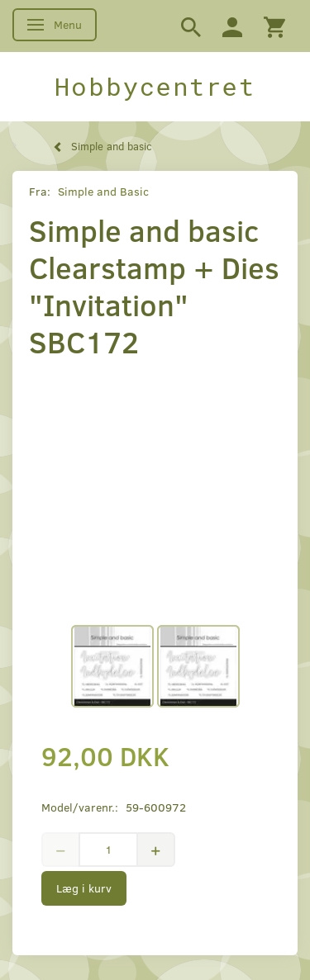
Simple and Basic (103, 191)
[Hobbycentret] (155, 87)
